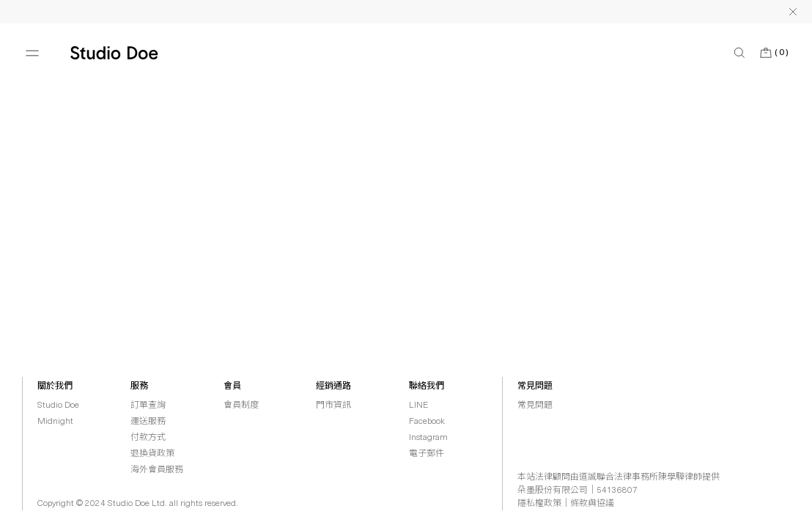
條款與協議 (592, 504)
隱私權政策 (539, 504)
